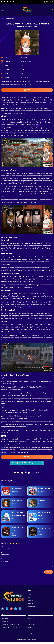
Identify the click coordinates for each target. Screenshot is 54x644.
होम (2, 18)
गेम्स (4, 18)
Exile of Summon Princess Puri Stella (18, 515)
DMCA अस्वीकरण (31, 608)
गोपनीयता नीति (30, 605)
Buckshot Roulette (44, 530)
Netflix (29, 629)
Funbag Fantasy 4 (44, 489)
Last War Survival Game (44, 515)
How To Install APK (6, 622)
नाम (2, 547)
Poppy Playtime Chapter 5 (17, 530)
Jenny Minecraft (32, 626)
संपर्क (29, 599)
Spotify (29, 632)
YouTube (30, 635)
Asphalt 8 (30, 622)
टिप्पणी (3, 560)
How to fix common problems (9, 629)
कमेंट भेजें (48, 573)
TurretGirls (42, 501)
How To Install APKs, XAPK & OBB (10, 626)
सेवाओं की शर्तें (30, 602)
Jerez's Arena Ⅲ (17, 501)
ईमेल (3, 553)
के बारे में (29, 596)
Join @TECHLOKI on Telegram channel (27, 463)
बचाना (27, 90)
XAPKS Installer (5, 619)
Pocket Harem (17, 489)
